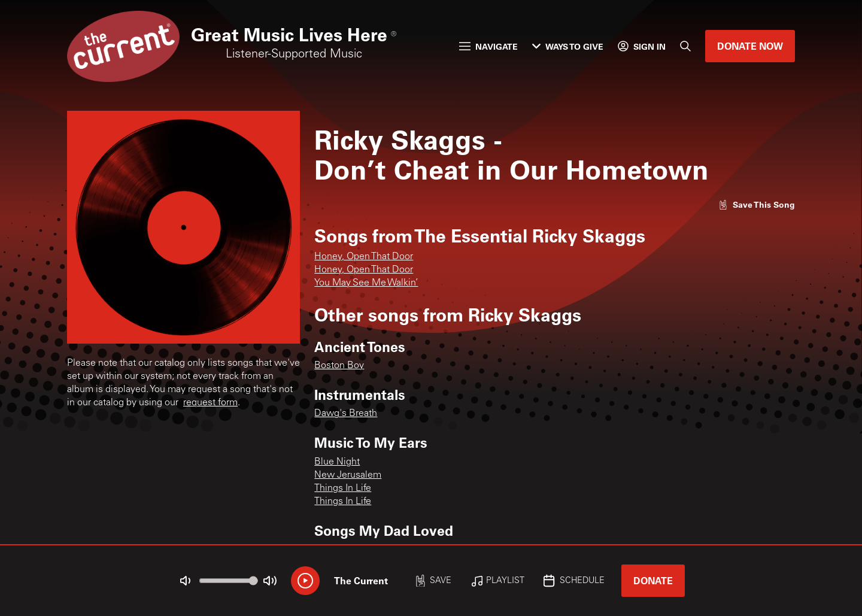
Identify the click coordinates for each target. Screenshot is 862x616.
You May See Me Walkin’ (366, 283)
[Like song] (757, 204)
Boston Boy (339, 366)
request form (210, 403)
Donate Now (750, 46)
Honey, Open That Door (364, 257)
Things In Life (343, 488)
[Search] (685, 46)
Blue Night (337, 462)
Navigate (488, 46)
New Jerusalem (348, 475)
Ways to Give (568, 46)
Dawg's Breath (346, 414)
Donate (653, 580)
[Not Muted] (186, 581)
